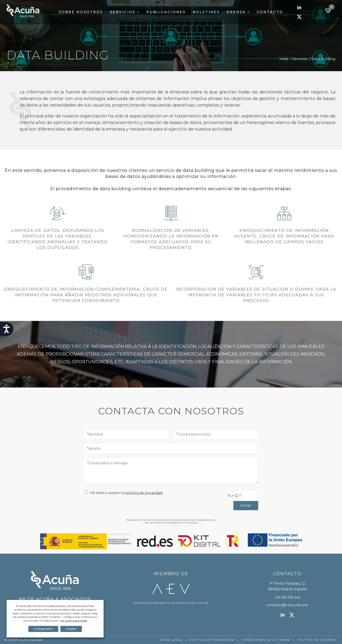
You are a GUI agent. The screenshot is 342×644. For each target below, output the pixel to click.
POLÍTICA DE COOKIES (317, 640)
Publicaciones (166, 12)
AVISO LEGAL (172, 640)
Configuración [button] (43, 629)
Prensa (236, 12)
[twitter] (299, 17)
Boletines (206, 12)
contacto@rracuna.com (287, 605)
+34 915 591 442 (287, 597)
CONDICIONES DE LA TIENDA (266, 640)
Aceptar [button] (71, 629)
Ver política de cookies (74, 621)
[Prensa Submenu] (250, 12)
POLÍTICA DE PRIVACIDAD (212, 640)
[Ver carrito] (328, 10)
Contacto (270, 12)
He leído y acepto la (126, 493)
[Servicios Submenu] (139, 12)
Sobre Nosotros (81, 12)
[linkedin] (299, 8)
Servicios (123, 12)
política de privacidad (144, 493)
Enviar (246, 505)
